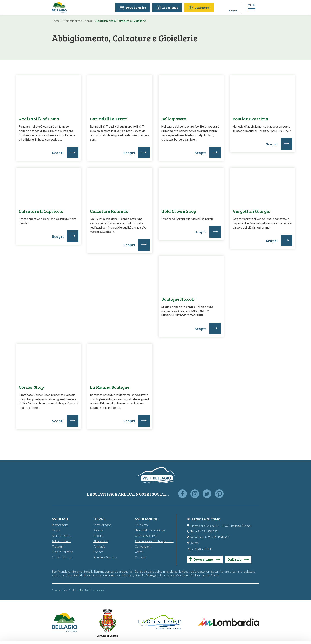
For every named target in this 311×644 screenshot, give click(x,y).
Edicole (98, 536)
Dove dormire (133, 7)
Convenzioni (143, 546)
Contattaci (200, 7)
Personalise (275, 602)
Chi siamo (141, 525)
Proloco (98, 552)
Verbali (139, 552)
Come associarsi (146, 536)
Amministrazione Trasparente (154, 541)
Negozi (89, 21)
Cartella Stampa (62, 557)
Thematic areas (72, 21)
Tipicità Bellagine (63, 552)
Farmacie (99, 546)
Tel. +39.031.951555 (204, 531)
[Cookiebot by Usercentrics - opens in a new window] (28, 636)
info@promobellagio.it (117, 608)
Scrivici (195, 543)
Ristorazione (60, 525)
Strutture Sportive (105, 557)
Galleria (238, 559)
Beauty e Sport (61, 536)
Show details (67, 635)
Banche (98, 530)
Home (56, 21)
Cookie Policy (86, 624)
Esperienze (168, 7)
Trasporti (58, 546)
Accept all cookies (275, 588)
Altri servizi (101, 541)
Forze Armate (102, 525)
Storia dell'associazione (150, 530)
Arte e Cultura (61, 541)
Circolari (140, 557)
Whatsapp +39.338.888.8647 (210, 537)
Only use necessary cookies (275, 616)
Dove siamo (205, 559)
